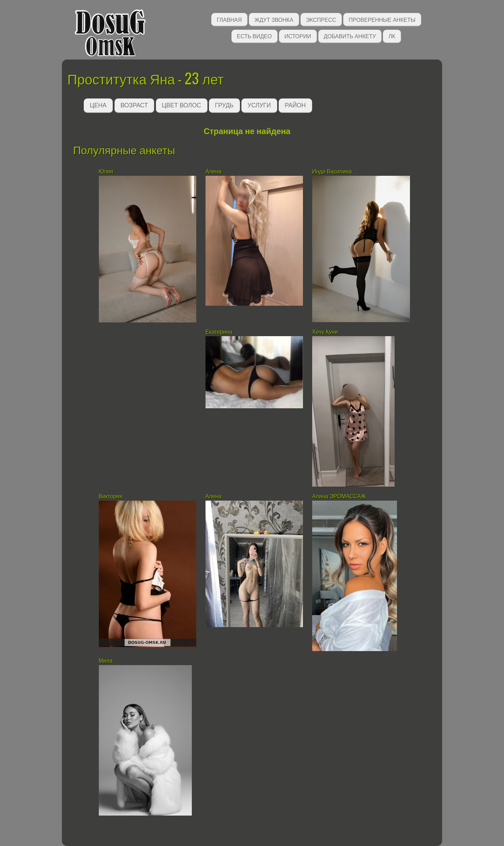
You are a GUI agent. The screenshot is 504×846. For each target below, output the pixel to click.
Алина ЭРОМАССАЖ (339, 496)
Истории (298, 36)
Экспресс (321, 19)
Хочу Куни (327, 332)
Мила (107, 661)
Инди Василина (333, 171)
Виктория (111, 496)
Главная (229, 19)
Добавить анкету (350, 36)
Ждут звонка (274, 19)
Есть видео (254, 36)
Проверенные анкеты (382, 19)
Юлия (106, 171)
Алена (214, 171)
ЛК (392, 36)
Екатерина (219, 332)
